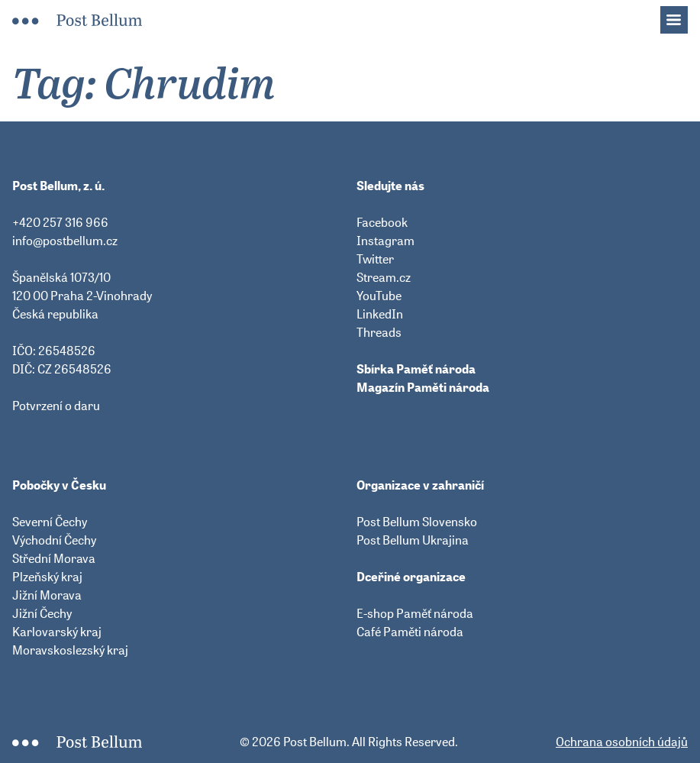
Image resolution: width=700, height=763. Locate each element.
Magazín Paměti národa (423, 387)
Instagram (385, 241)
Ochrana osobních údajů (622, 742)
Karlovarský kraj (57, 632)
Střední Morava (54, 558)
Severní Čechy (50, 522)
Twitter (375, 259)
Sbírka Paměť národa (416, 369)
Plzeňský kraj (47, 577)
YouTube (379, 296)
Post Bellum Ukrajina (413, 540)
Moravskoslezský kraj (70, 650)
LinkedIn (380, 314)
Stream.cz (384, 277)
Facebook (382, 222)
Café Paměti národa (410, 632)
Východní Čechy (54, 540)
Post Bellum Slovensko (417, 522)
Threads (379, 332)
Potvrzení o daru (56, 406)
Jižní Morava (47, 595)
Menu (682, 15)
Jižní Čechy (42, 613)
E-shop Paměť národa (415, 613)
